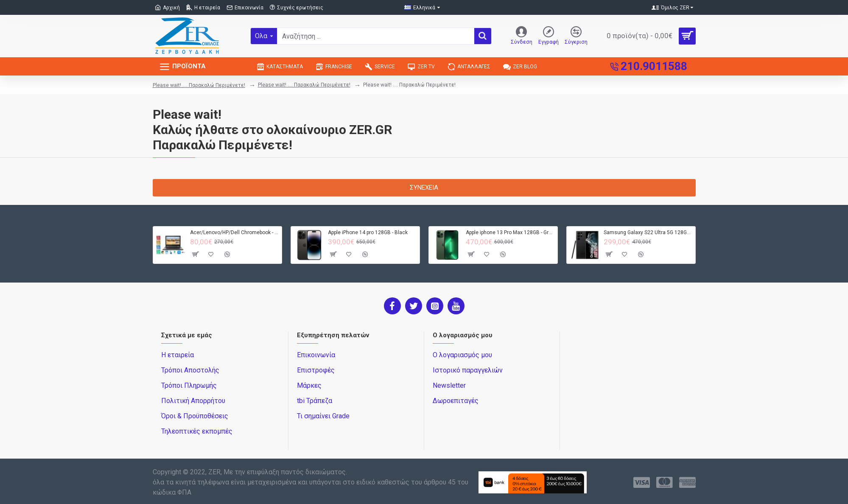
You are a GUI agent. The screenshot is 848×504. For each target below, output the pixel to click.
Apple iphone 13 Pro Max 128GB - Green (510, 232)
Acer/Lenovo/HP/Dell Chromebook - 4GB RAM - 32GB (234, 232)
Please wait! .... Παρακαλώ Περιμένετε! (199, 85)
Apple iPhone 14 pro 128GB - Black (368, 232)
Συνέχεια (424, 188)
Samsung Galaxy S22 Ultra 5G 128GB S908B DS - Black (648, 232)
